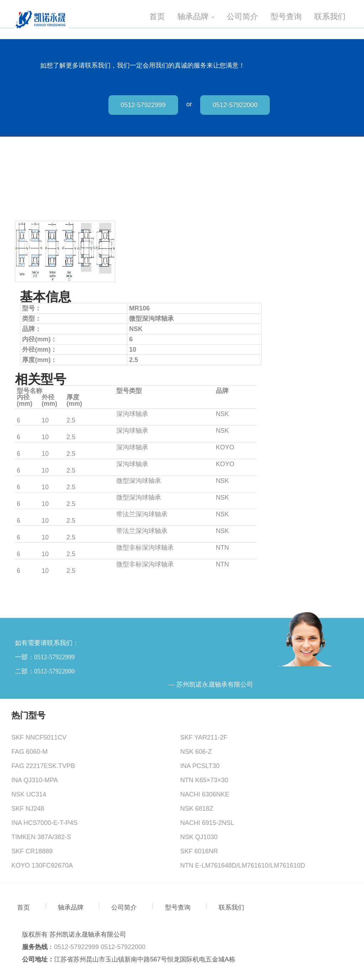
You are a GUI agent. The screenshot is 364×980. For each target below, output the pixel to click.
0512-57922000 (235, 105)
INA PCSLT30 (200, 766)
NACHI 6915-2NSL (207, 823)
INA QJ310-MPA (35, 780)
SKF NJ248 (28, 809)
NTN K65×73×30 (204, 780)
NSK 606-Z (196, 752)
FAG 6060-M (30, 752)
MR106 (27, 481)
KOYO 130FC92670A (42, 866)
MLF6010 (30, 464)
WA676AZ (31, 564)
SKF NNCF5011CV (39, 737)
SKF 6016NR (199, 851)
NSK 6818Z (197, 809)
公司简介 (242, 17)
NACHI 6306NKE (205, 794)
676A (24, 548)
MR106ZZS (33, 414)
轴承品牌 (196, 17)
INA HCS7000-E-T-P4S (44, 823)
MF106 (27, 514)
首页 (157, 17)
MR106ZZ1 (33, 497)
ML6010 (28, 447)
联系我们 (330, 17)
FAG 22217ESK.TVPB (43, 766)
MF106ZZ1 (32, 531)
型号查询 (286, 17)
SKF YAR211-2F (204, 737)
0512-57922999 (143, 105)
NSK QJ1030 (199, 837)
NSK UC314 (29, 794)
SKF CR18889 (32, 851)
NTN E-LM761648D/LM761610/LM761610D (243, 866)
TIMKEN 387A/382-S (41, 837)
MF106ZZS (33, 431)
